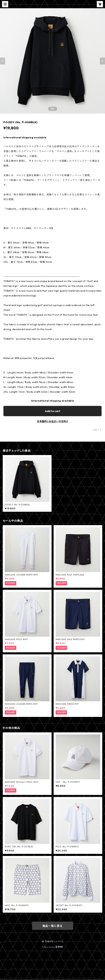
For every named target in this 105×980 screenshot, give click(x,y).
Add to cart (53, 411)
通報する (97, 430)
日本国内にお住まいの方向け (53, 421)
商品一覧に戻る (53, 926)
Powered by (52, 947)
